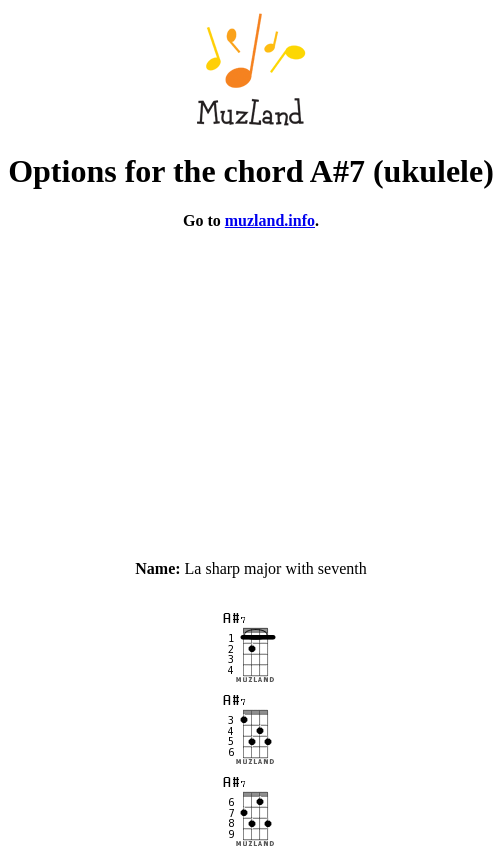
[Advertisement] (251, 386)
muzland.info (270, 220)
